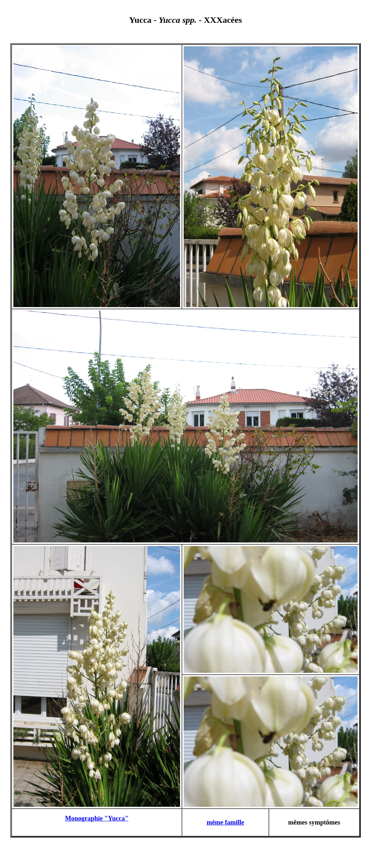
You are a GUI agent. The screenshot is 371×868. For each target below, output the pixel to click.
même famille (225, 822)
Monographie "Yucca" (97, 818)
